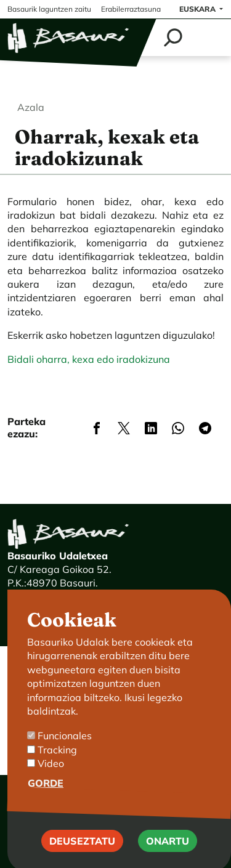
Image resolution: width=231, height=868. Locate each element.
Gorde (46, 800)
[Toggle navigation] (208, 38)
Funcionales (65, 753)
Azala (31, 107)
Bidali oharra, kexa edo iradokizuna (89, 359)
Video (51, 781)
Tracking (57, 766)
